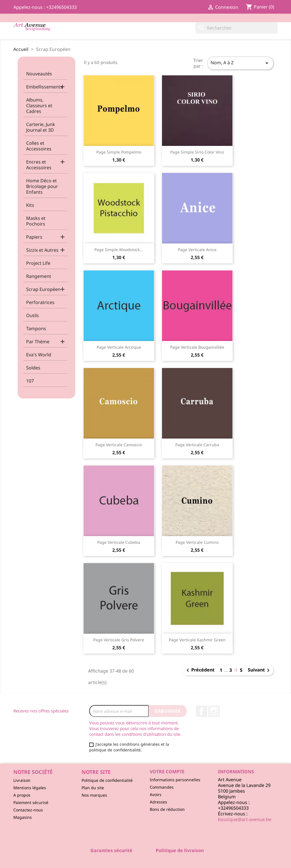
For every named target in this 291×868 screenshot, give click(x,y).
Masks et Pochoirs (36, 221)
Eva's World (39, 355)
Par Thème (38, 342)
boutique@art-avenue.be (245, 819)
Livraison (22, 780)
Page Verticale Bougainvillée (197, 347)
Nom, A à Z (240, 63)
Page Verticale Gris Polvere (119, 640)
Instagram (214, 711)
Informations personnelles (175, 780)
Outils (33, 315)
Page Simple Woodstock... (119, 250)
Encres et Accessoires (39, 165)
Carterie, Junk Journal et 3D (41, 127)
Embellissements (44, 87)
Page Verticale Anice (197, 250)
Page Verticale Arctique (119, 347)
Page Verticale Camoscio (119, 445)
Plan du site (93, 788)
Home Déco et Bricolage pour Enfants (42, 186)
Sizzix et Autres (42, 250)
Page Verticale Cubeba (119, 542)
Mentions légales (30, 788)
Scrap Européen (43, 289)
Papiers (34, 237)
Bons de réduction (167, 809)
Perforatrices (40, 302)
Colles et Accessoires (39, 146)
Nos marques (94, 795)
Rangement (39, 276)
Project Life (38, 263)
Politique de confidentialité (107, 780)
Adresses (158, 802)
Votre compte (167, 772)
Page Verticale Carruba (197, 445)
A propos (22, 795)
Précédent (199, 670)
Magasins (23, 817)
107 (30, 381)
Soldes (33, 368)
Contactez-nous (28, 810)
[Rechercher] (237, 28)
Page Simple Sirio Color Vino (197, 152)
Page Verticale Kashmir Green (197, 640)
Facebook (201, 711)
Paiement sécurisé (31, 802)
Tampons (36, 328)
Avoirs (156, 794)
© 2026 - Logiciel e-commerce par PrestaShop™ (146, 861)
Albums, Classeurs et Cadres (39, 106)
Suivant (260, 670)
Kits (30, 205)
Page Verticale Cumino (197, 542)
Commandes (162, 787)
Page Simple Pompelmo (119, 152)
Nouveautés (39, 74)
